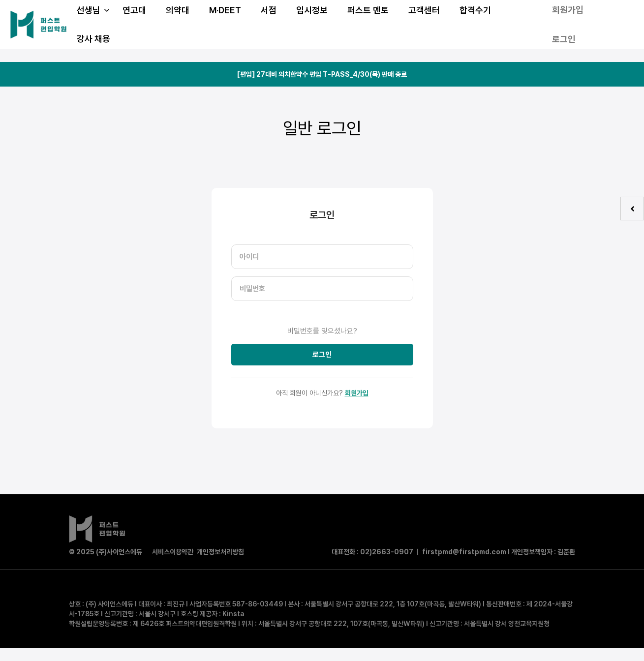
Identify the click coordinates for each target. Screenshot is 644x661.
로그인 (564, 39)
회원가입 (357, 393)
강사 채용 (93, 39)
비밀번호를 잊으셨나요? (322, 331)
